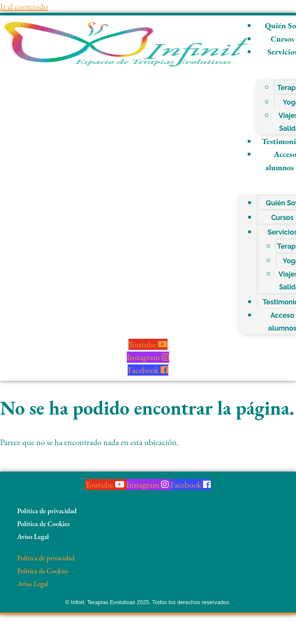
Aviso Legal (33, 537)
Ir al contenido (24, 6)
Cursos (283, 218)
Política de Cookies (43, 524)
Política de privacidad (47, 511)
